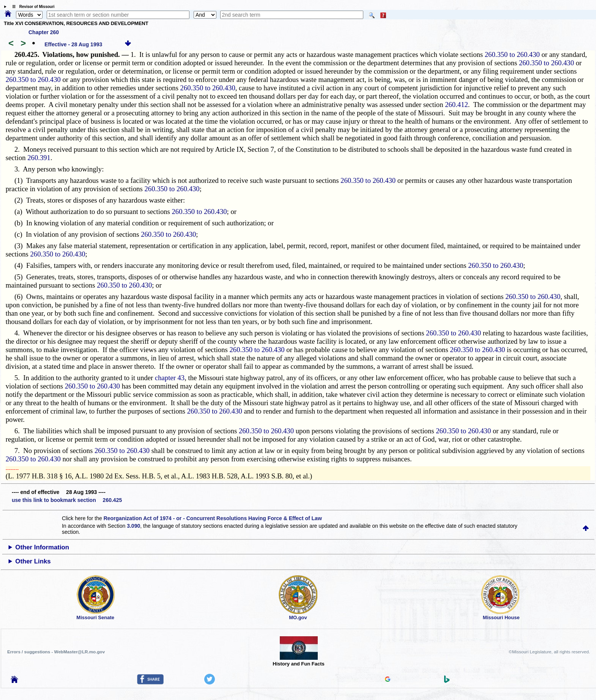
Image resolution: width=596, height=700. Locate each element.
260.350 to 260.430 (512, 54)
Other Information (42, 547)
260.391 (39, 158)
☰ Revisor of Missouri (32, 7)
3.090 (133, 526)
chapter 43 (170, 378)
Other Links (33, 561)
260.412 (456, 105)
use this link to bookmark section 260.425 (67, 500)
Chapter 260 (44, 32)
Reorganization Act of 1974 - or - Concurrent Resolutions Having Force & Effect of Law (213, 518)
